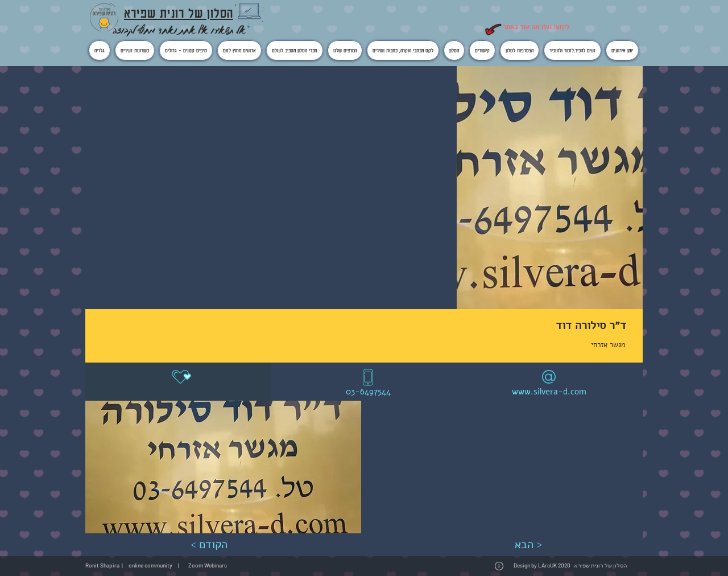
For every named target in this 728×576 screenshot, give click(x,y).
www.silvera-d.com (549, 392)
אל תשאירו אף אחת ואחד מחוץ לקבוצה (179, 30)
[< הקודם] (209, 545)
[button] (223, 467)
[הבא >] (528, 545)
